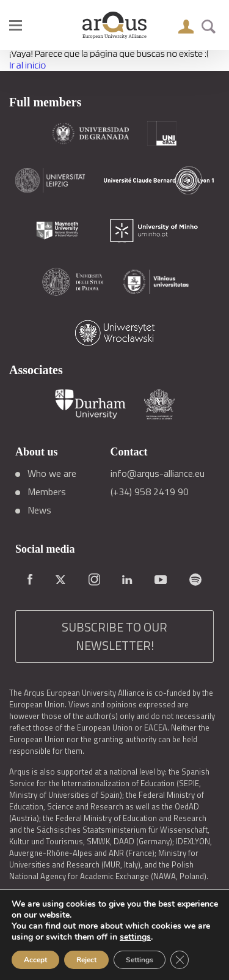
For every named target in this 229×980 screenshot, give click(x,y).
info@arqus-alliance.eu (158, 473)
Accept (35, 960)
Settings (140, 960)
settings (135, 937)
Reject (86, 960)
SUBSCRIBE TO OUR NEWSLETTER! (114, 636)
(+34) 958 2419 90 (150, 492)
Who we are (52, 473)
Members (47, 492)
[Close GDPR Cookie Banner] (180, 960)
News (39, 510)
